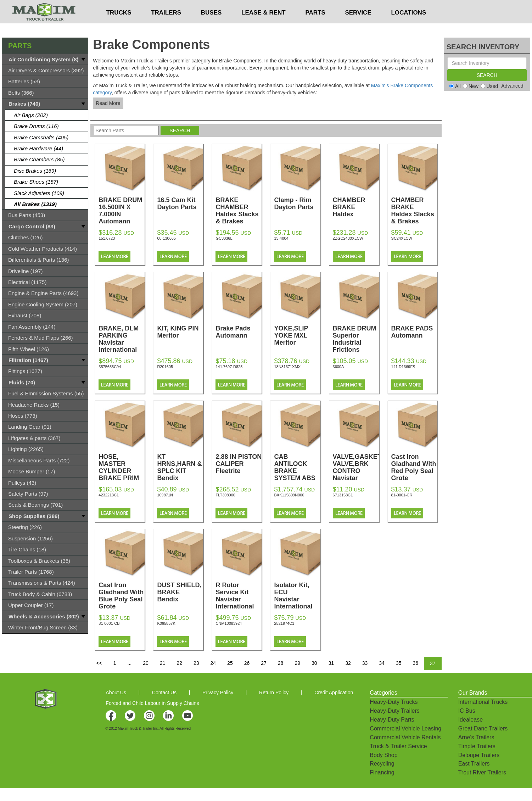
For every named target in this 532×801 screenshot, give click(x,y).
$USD (352, 7)
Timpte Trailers (477, 746)
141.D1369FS (403, 367)
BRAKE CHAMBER (239, 211)
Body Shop (383, 755)
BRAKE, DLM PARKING (122, 339)
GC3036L (224, 238)
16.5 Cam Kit (180, 204)
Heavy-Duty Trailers (394, 711)
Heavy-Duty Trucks (394, 702)
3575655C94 (110, 367)
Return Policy (274, 692)
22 (179, 663)
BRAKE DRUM (356, 339)
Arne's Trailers (476, 737)
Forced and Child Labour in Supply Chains (152, 703)
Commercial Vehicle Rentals (405, 737)
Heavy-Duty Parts (392, 720)
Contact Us (164, 692)
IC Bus (467, 711)
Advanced (512, 86)
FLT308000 (225, 495)
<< (99, 663)
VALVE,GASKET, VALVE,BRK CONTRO (358, 471)
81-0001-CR (402, 495)
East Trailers (474, 764)
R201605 (165, 367)
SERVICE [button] (358, 27)
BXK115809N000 (289, 495)
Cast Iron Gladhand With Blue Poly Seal (122, 599)
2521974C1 (284, 623)
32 (348, 663)
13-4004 (281, 238)
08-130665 (166, 238)
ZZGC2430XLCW (348, 238)
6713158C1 (343, 495)
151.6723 (107, 238)
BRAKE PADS (414, 332)
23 (196, 663)
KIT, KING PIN (180, 332)
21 (163, 663)
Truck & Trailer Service (398, 746)
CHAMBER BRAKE (414, 211)
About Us (116, 692)
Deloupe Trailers (479, 755)
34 (382, 663)
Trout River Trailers (482, 772)
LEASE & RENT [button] (264, 27)
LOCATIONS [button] (408, 27)
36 (415, 663)
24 (213, 663)
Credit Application (334, 692)
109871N (165, 495)
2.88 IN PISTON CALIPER (239, 464)
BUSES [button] (211, 27)
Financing (382, 772)
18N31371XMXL (288, 367)
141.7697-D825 (229, 367)
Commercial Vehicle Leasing (405, 728)
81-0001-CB (109, 623)
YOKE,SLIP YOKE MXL (297, 335)
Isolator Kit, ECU (297, 596)
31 (331, 663)
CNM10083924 (229, 623)
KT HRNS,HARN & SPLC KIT (180, 467)
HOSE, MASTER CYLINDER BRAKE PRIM (122, 474)
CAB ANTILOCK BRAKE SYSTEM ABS (297, 474)
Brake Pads (239, 332)
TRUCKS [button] (119, 27)
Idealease (471, 720)
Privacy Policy (218, 692)
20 (146, 663)
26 (247, 663)
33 (365, 663)
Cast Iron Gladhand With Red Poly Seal (414, 471)
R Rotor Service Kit (239, 596)
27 (264, 663)
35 (399, 663)
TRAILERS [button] (166, 27)
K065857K (166, 623)
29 (297, 663)
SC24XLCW (402, 238)
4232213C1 (109, 495)
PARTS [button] (315, 27)
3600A (338, 367)
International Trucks (483, 702)
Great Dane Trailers (483, 728)
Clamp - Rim (297, 204)
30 (314, 663)
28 (281, 663)
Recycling (382, 764)
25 (230, 663)
